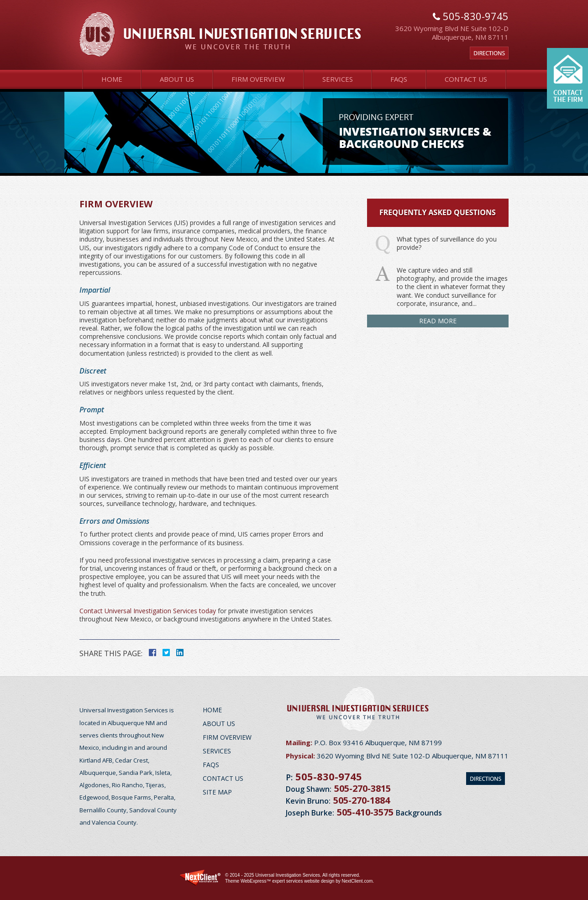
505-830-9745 (329, 776)
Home (112, 79)
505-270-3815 (362, 788)
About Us (177, 79)
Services (338, 79)
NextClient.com (357, 881)
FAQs (399, 79)
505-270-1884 (362, 800)
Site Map (217, 792)
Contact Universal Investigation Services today (148, 611)
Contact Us (466, 79)
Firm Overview (258, 79)
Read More (438, 321)
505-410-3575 (365, 812)
